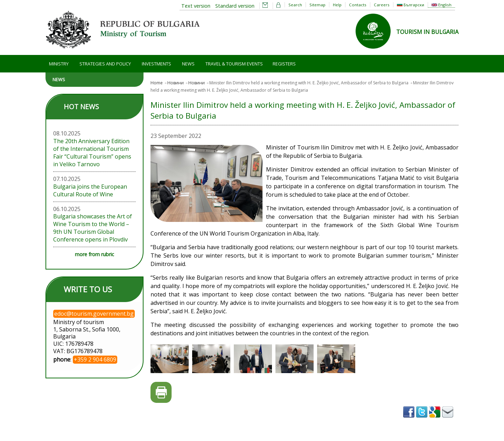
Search (295, 5)
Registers (284, 64)
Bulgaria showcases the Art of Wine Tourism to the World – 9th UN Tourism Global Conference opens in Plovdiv (93, 228)
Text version (196, 6)
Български (411, 5)
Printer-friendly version (161, 393)
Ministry (59, 64)
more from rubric (94, 254)
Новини (176, 83)
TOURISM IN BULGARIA (427, 32)
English (442, 5)
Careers (382, 5)
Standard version (235, 6)
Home (157, 83)
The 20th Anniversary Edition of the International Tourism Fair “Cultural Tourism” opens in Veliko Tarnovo (92, 153)
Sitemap (317, 5)
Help (337, 5)
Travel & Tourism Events (234, 64)
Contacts (358, 5)
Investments (156, 64)
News (188, 64)
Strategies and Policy (105, 64)
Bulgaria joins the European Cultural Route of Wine (90, 190)
